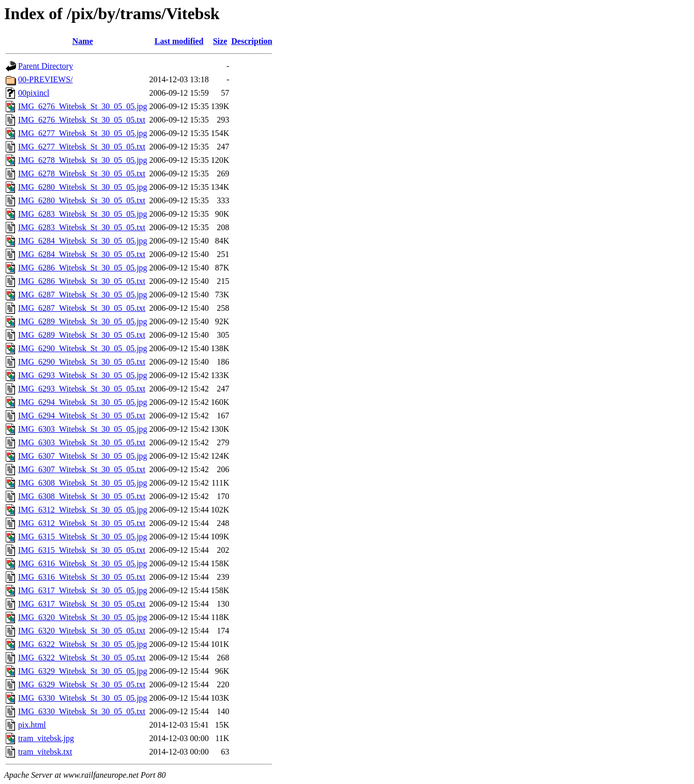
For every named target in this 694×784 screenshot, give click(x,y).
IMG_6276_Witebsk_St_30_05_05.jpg (83, 106)
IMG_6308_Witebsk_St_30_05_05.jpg (83, 483)
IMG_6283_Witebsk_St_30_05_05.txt (82, 227)
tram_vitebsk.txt (45, 752)
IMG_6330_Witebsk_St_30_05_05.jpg (83, 698)
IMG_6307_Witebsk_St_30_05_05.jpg (83, 456)
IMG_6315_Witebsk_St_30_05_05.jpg (83, 537)
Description (252, 41)
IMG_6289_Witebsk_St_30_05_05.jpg (83, 321)
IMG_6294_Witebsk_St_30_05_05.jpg (83, 402)
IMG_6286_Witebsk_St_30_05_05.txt (82, 281)
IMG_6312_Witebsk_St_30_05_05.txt (82, 523)
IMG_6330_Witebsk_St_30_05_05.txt (82, 711)
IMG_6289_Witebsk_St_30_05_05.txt (82, 335)
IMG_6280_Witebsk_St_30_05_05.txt (82, 200)
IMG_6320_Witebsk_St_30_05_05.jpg (83, 617)
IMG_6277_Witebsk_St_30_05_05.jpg (83, 133)
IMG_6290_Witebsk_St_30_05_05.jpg (83, 348)
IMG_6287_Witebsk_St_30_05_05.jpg (83, 295)
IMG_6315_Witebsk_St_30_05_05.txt (82, 550)
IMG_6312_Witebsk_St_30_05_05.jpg (83, 510)
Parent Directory (46, 66)
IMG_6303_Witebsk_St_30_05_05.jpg (83, 429)
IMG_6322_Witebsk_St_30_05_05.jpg (83, 644)
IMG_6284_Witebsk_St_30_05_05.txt (82, 254)
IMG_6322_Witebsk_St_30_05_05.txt (82, 658)
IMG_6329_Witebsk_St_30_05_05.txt (82, 684)
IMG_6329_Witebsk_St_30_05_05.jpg (83, 671)
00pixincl (34, 93)
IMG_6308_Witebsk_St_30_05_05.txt (82, 496)
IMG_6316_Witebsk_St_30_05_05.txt (82, 577)
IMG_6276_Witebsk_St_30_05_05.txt (82, 120)
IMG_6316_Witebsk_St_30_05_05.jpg (83, 563)
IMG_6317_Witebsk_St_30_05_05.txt (82, 604)
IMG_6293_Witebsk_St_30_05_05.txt (82, 389)
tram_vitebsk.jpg (46, 738)
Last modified (179, 41)
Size (220, 41)
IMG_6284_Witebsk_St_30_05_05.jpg (83, 241)
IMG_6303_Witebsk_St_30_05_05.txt (82, 442)
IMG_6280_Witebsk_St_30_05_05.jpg (83, 187)
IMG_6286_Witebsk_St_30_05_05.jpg (83, 268)
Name (83, 41)
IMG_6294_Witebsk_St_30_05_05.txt (82, 416)
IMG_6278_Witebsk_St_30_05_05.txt (82, 174)
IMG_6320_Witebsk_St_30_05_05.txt (82, 631)
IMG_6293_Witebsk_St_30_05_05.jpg (83, 375)
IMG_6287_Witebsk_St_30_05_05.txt (82, 308)
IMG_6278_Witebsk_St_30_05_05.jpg (83, 160)
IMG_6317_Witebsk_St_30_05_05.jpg (83, 590)
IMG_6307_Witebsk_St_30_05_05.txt (82, 469)
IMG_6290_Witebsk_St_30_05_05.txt (82, 362)
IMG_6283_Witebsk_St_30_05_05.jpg (83, 214)
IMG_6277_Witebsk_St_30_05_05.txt (82, 147)
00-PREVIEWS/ (46, 79)
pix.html (32, 725)
